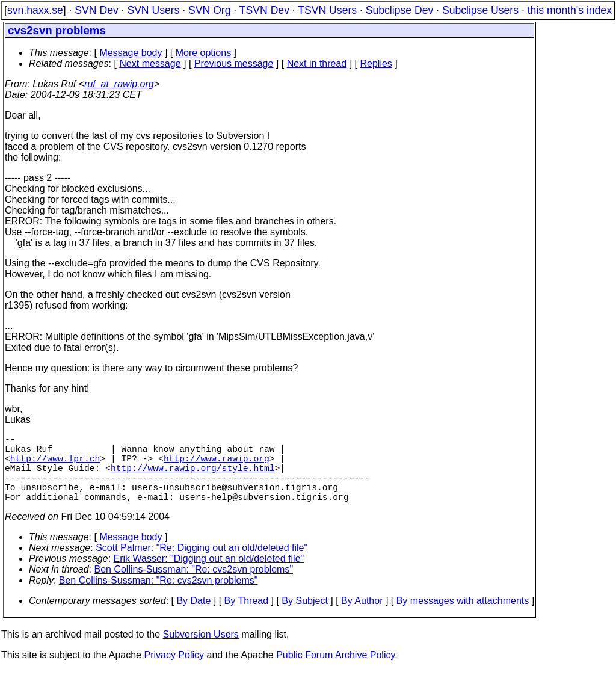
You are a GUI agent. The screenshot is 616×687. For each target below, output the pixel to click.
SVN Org (209, 10)
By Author (362, 618)
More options (204, 53)
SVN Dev (96, 10)
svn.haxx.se (35, 10)
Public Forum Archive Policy (335, 672)
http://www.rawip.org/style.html (193, 477)
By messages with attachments (463, 618)
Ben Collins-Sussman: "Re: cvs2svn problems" (194, 586)
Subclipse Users (480, 10)
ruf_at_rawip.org (119, 84)
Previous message (234, 63)
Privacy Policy (174, 672)
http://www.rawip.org (217, 465)
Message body (131, 53)
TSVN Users (327, 10)
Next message (150, 63)
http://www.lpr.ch (55, 465)
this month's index (570, 10)
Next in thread (317, 63)
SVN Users (153, 10)
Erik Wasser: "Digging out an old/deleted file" (209, 575)
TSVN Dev (264, 10)
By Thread (247, 618)
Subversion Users (201, 651)
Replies (376, 63)
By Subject (304, 618)
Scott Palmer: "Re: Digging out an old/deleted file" (202, 565)
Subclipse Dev (399, 10)
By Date (193, 618)
